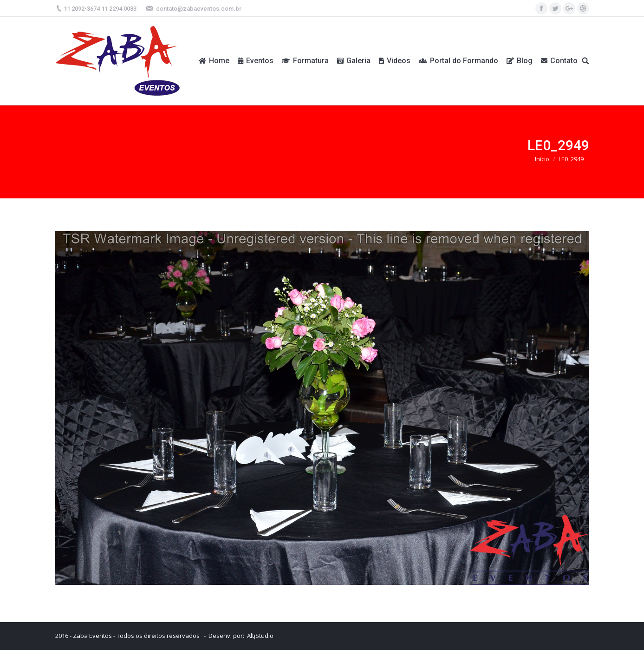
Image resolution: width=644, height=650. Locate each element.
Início (542, 159)
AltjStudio (260, 636)
